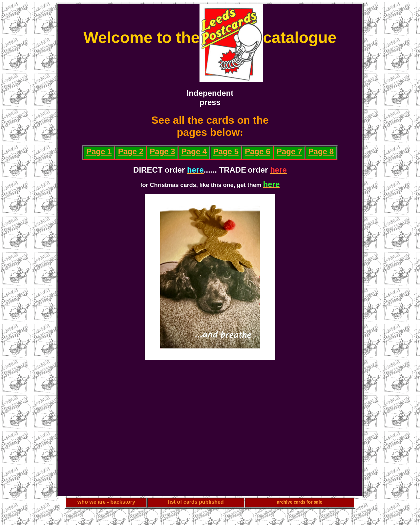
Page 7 (289, 151)
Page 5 (226, 151)
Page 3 (162, 151)
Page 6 (257, 151)
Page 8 (321, 151)
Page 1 (99, 151)
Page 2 (131, 151)
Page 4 (194, 151)
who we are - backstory (106, 502)
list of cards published (196, 502)
